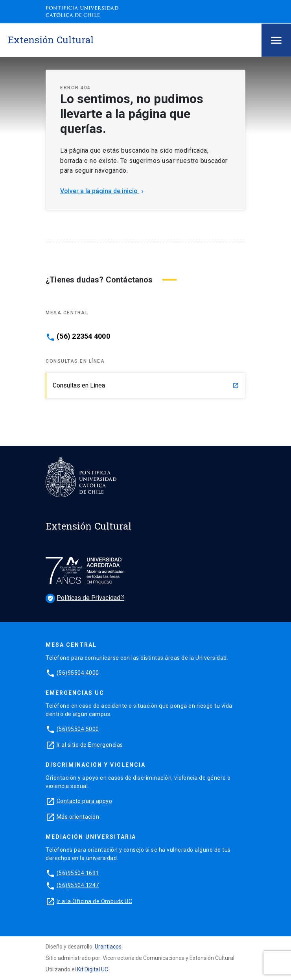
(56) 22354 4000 (83, 336)
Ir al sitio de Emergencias (90, 744)
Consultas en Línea (146, 385)
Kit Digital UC (93, 969)
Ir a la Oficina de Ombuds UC (94, 901)
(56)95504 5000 (78, 729)
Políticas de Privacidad (83, 598)
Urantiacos (108, 947)
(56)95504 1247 (78, 885)
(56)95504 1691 (78, 873)
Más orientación (78, 816)
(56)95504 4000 (78, 672)
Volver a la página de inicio (103, 191)
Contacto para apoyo (85, 801)
